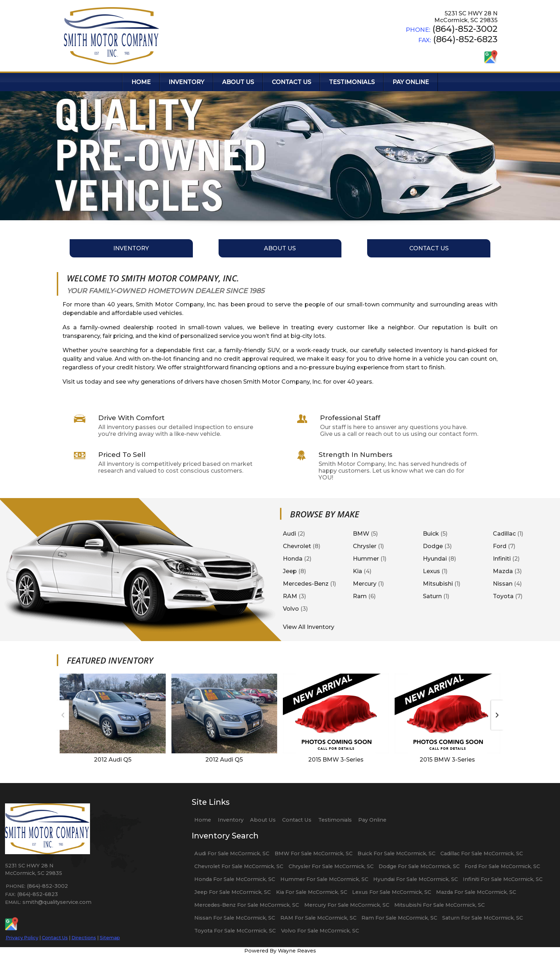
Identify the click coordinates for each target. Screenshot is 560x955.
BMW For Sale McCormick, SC (314, 853)
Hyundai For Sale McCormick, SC (416, 879)
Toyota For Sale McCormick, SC (235, 931)
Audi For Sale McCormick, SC (232, 853)
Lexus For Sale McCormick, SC (392, 892)
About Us (263, 820)
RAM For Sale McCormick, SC (318, 918)
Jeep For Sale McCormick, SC (232, 892)
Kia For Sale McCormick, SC (312, 892)
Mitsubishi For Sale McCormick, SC (439, 905)
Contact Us (55, 937)
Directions (84, 937)
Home (203, 820)
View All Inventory (309, 627)
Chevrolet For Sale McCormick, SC (239, 866)
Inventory (231, 820)
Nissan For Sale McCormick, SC (235, 918)
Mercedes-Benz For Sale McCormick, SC (247, 905)
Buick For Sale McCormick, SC (396, 853)
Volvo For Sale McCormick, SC (320, 931)
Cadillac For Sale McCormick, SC (482, 853)
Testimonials (335, 820)
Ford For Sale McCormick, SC (502, 866)
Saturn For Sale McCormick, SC (482, 918)
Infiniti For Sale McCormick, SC (503, 879)
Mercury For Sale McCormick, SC (347, 905)
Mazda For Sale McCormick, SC (476, 892)
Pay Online (372, 820)
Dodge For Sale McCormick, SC (419, 866)
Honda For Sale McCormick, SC (235, 879)
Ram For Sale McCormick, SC (399, 918)
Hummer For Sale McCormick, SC (324, 879)
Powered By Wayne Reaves (280, 951)
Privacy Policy (22, 937)
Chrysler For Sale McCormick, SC (331, 866)
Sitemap (110, 937)
